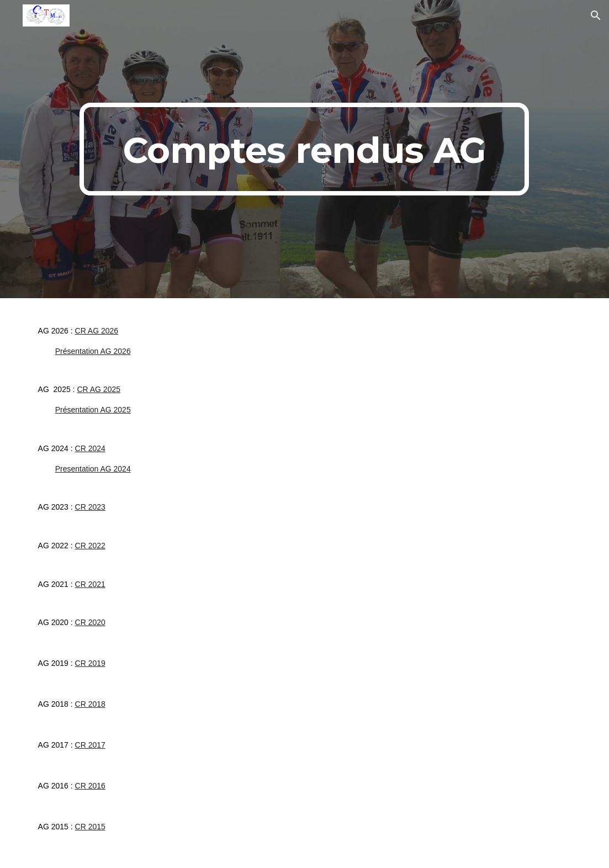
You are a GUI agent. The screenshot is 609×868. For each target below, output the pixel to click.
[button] (596, 15)
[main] (304, 149)
